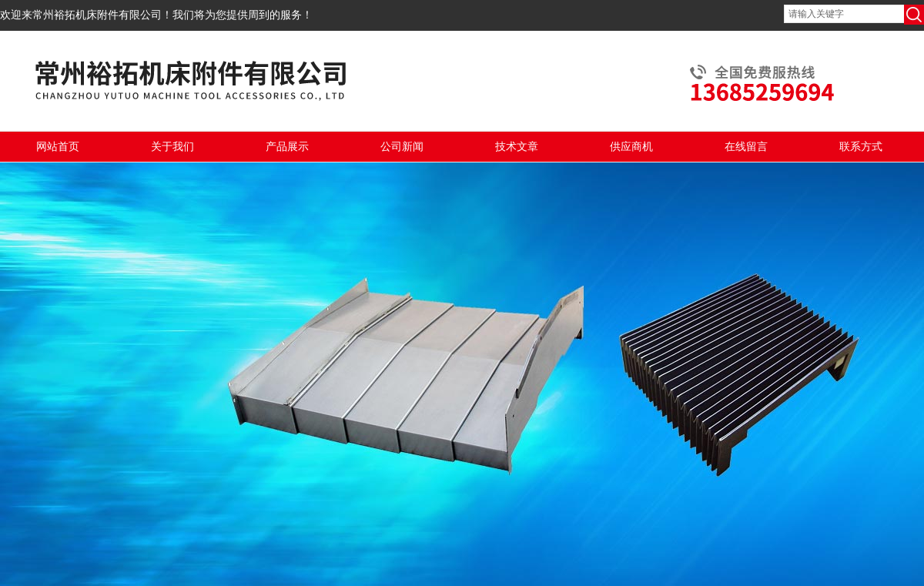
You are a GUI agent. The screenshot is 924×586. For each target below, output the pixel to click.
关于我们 (172, 147)
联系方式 (861, 147)
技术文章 (517, 147)
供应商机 (631, 147)
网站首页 (58, 147)
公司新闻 (402, 147)
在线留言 (746, 147)
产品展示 (287, 147)
